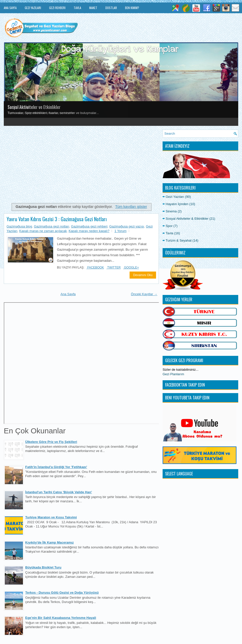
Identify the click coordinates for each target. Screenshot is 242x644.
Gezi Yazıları (33, 8)
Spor (169, 226)
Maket (93, 8)
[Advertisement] (81, 165)
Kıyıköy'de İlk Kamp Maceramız (49, 542)
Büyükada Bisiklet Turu (43, 567)
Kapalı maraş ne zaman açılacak (43, 231)
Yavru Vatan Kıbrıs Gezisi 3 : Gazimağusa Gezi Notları (57, 219)
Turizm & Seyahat (179, 240)
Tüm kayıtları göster (131, 207)
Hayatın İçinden (177, 204)
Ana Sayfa (10, 8)
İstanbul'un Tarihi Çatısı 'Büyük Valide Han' (59, 492)
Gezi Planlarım (173, 374)
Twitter (113, 268)
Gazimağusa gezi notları (51, 226)
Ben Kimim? (132, 8)
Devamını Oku (143, 275)
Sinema (171, 211)
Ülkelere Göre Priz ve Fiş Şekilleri (51, 442)
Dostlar (111, 8)
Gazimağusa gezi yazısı (127, 226)
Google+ (131, 268)
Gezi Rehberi (57, 8)
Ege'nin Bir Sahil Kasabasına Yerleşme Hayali (61, 618)
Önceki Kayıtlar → (144, 294)
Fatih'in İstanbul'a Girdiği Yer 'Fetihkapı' (56, 467)
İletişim (9, 18)
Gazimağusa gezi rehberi (89, 226)
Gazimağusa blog (19, 226)
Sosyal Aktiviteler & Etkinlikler (187, 219)
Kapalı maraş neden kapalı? (89, 231)
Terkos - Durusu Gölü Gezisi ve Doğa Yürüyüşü (62, 593)
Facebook (95, 268)
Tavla (77, 8)
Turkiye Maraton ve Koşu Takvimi (51, 517)
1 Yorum (120, 231)
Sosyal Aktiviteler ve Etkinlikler (34, 107)
